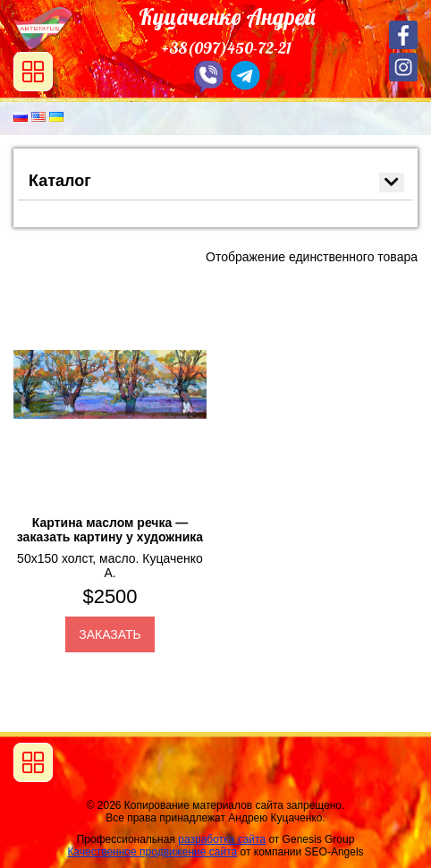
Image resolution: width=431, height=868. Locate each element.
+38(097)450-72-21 (227, 48)
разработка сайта (222, 839)
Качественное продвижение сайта (152, 852)
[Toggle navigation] (33, 762)
